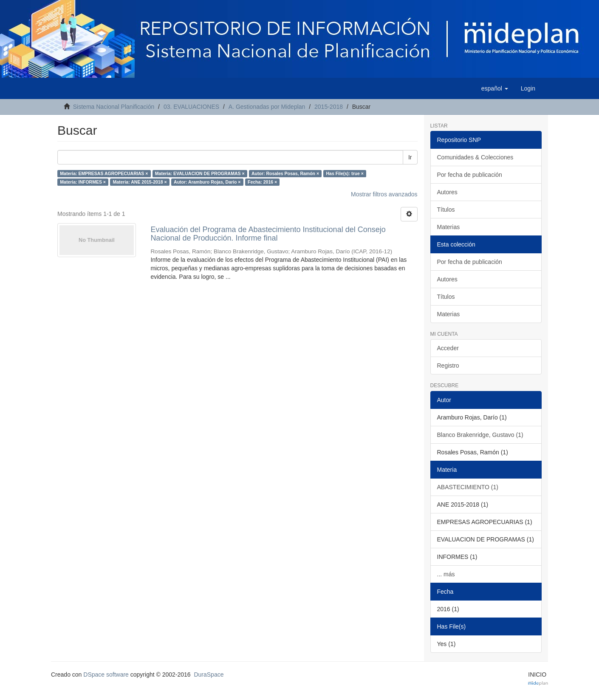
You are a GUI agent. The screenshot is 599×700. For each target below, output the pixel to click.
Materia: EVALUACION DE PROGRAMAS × (200, 173)
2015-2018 (329, 107)
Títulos (446, 210)
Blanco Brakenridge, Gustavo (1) (480, 435)
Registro (448, 366)
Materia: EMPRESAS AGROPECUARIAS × (104, 173)
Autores (447, 192)
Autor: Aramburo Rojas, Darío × (207, 182)
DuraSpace (209, 674)
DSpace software (106, 674)
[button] (495, 88)
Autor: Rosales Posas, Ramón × (285, 173)
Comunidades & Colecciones (475, 157)
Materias (449, 227)
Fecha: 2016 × (262, 182)
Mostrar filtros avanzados (384, 194)
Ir (410, 157)
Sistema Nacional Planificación (114, 107)
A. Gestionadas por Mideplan (267, 107)
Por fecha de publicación (470, 175)
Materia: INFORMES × (83, 182)
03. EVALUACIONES (191, 107)
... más (446, 574)
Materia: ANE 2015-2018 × (140, 182)
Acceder (448, 348)
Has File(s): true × (345, 173)
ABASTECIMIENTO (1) (468, 487)
